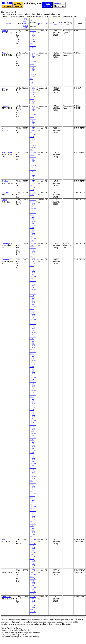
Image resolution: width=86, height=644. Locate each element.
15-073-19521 (33, 111)
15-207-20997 (33, 277)
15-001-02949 (33, 580)
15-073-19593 (33, 124)
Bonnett (5, 53)
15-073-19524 (33, 154)
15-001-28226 (33, 566)
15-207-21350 (33, 529)
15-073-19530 (33, 189)
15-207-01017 (33, 353)
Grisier (4, 200)
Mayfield (5, 106)
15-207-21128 (33, 295)
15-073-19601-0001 (33, 141)
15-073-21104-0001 (33, 83)
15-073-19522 (33, 116)
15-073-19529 (33, 67)
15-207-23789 (33, 434)
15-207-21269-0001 (33, 489)
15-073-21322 (33, 98)
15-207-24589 (33, 409)
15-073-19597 (33, 36)
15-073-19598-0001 (33, 76)
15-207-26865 (33, 194)
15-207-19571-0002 (33, 496)
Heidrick (5, 31)
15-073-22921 (33, 162)
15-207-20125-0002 (33, 254)
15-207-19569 (33, 464)
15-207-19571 (33, 473)
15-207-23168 (33, 286)
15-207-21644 (33, 265)
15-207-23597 (33, 400)
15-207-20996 (33, 366)
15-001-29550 (33, 549)
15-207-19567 (33, 456)
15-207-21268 (33, 312)
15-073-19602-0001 (33, 147)
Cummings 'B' (7, 259)
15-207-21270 (33, 316)
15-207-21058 (33, 370)
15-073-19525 (33, 89)
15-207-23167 (33, 282)
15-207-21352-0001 (33, 519)
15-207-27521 (33, 214)
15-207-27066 (33, 201)
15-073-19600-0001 (33, 130)
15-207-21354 (33, 391)
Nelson (4, 539)
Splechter (5, 193)
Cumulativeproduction (58, 23)
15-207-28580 (33, 231)
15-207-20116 (33, 378)
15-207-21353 (33, 325)
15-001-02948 (33, 584)
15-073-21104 (33, 54)
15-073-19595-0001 (33, 183)
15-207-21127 (33, 290)
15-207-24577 (33, 404)
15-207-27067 (33, 205)
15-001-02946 (33, 593)
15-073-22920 (33, 136)
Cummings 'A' (7, 243)
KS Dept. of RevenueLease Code (26, 23)
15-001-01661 (33, 613)
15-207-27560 (33, 222)
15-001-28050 (33, 545)
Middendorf (6, 597)
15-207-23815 (33, 357)
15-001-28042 (33, 540)
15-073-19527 (33, 58)
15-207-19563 (33, 249)
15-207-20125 (33, 387)
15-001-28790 (33, 598)
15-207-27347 (33, 209)
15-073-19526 (33, 93)
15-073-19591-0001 (33, 172)
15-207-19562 (33, 525)
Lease (9, 23)
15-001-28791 (33, 602)
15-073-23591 (33, 120)
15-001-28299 (33, 588)
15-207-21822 (33, 396)
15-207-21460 (33, 329)
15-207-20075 (33, 374)
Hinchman (6, 181)
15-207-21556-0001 (33, 534)
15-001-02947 (33, 576)
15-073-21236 (33, 32)
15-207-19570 (33, 469)
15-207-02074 (33, 507)
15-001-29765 (33, 562)
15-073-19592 (33, 166)
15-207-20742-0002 (33, 478)
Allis (3, 128)
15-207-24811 (33, 413)
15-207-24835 (33, 430)
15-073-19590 (33, 177)
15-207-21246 (33, 303)
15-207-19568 (33, 460)
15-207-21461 (33, 333)
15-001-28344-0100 (33, 607)
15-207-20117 (33, 383)
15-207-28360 (33, 227)
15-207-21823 (33, 361)
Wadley (4, 570)
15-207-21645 (33, 269)
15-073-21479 (33, 107)
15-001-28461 (33, 571)
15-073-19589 (33, 102)
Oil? (47, 23)
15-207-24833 (33, 308)
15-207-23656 (33, 421)
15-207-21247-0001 (33, 347)
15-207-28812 (33, 235)
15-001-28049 (33, 553)
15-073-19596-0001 (33, 41)
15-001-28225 (33, 558)
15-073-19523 (33, 158)
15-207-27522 (33, 218)
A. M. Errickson (8, 152)
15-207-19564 (33, 447)
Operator (40, 23)
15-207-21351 (33, 320)
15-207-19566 (33, 452)
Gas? (51, 23)
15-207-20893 (33, 342)
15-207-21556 (33, 260)
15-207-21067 (33, 443)
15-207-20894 (33, 439)
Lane (3, 88)
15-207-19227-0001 (33, 513)
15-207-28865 (33, 239)
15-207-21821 (33, 299)
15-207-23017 (33, 426)
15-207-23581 (33, 417)
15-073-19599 (33, 71)
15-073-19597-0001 (33, 48)
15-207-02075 (33, 484)
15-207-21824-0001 (33, 502)
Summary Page (60, 3)
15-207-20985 (33, 273)
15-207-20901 (33, 245)
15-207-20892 (33, 338)
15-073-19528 (33, 63)
